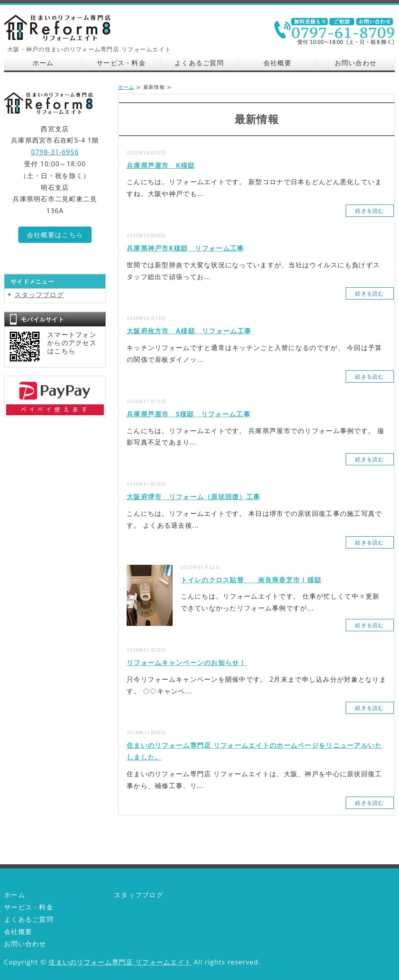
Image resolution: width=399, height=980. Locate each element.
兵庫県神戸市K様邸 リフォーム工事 (185, 248)
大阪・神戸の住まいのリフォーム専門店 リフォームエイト (65, 27)
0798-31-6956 (55, 152)
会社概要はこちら (55, 235)
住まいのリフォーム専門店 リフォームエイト (120, 962)
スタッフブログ (39, 295)
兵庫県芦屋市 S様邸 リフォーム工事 (189, 414)
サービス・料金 (121, 63)
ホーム (43, 63)
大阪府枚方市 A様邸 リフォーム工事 (189, 331)
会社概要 (277, 63)
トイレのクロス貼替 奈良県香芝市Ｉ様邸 (251, 580)
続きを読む (369, 211)
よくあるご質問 (199, 63)
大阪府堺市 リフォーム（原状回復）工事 (193, 497)
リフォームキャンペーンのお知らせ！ (186, 663)
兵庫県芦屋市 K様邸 (161, 165)
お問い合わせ (356, 63)
